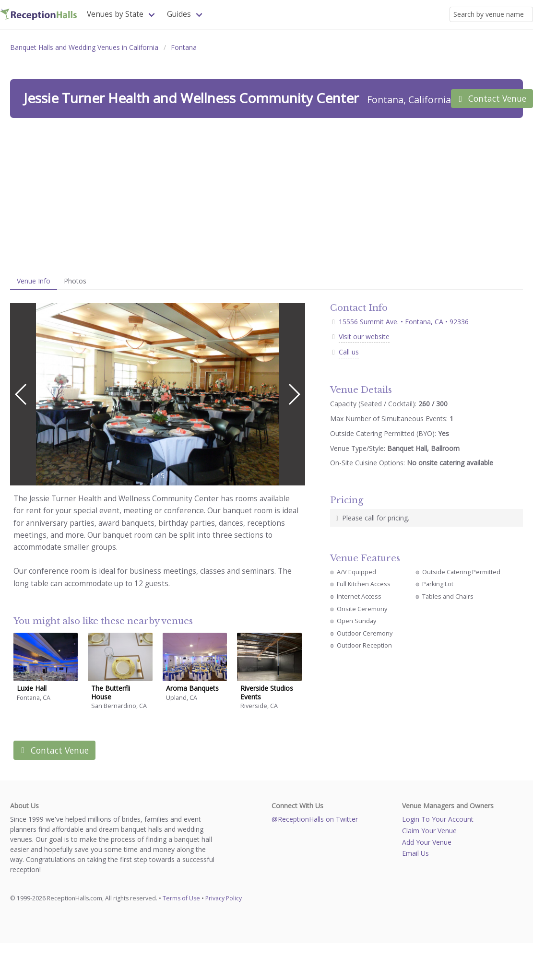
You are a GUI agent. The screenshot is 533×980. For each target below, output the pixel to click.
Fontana (184, 47)
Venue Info (34, 281)
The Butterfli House (111, 692)
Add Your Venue (427, 842)
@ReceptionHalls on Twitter (315, 819)
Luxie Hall (32, 688)
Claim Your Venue (429, 831)
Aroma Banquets (192, 688)
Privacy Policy (224, 898)
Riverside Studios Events (267, 692)
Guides (179, 14)
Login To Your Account (438, 819)
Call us (349, 352)
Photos (75, 281)
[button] (294, 394)
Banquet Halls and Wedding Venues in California (84, 47)
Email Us (415, 853)
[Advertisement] (267, 195)
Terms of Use (181, 898)
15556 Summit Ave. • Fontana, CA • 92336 (399, 322)
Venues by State (115, 14)
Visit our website (364, 337)
